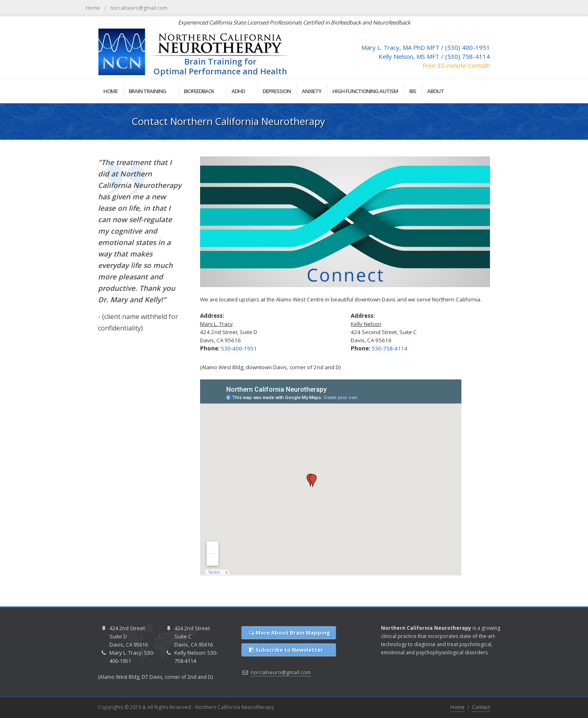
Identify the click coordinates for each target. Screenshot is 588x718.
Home (93, 8)
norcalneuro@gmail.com (139, 8)
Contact (481, 707)
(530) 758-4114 (468, 56)
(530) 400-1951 (468, 47)
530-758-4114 (390, 348)
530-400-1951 (239, 348)
